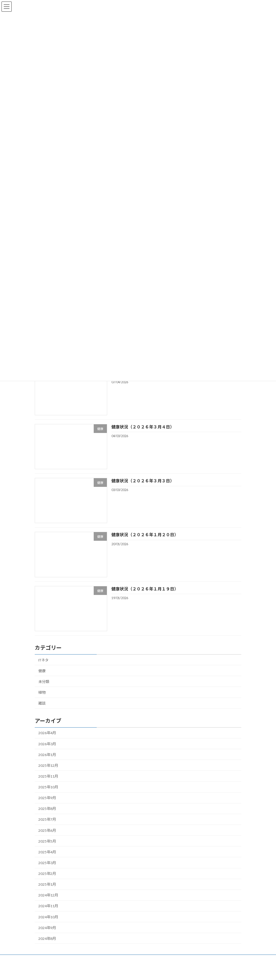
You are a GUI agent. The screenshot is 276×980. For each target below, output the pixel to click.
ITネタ (43, 660)
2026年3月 (47, 744)
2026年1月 (47, 755)
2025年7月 (47, 820)
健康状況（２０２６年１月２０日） (145, 535)
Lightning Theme (139, 971)
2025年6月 (47, 830)
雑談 (42, 703)
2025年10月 (48, 787)
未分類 (44, 682)
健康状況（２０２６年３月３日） (143, 481)
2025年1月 (47, 884)
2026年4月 (47, 733)
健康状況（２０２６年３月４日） (143, 427)
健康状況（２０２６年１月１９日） (145, 589)
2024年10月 (48, 917)
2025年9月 (47, 798)
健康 (42, 671)
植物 (42, 692)
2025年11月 (48, 776)
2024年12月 (48, 895)
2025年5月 (47, 841)
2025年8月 (47, 809)
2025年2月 (47, 874)
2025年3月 (47, 863)
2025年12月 (48, 765)
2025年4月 (47, 852)
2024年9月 (47, 928)
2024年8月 (47, 939)
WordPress (115, 971)
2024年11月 (48, 906)
